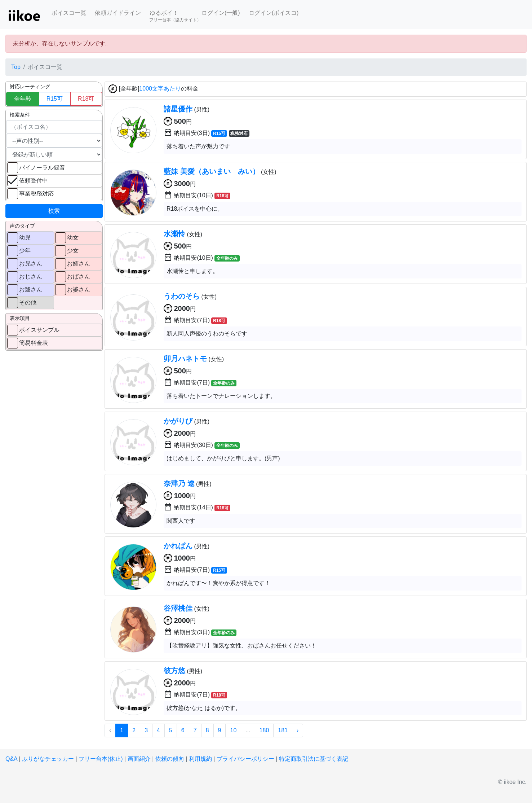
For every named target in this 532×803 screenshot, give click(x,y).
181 (283, 730)
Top (16, 67)
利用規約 (200, 759)
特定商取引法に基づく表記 (314, 759)
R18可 (86, 99)
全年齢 (23, 99)
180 (264, 730)
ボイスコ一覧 (69, 13)
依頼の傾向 (170, 759)
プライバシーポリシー (245, 759)
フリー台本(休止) (101, 759)
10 (233, 730)
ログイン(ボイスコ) (274, 13)
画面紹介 (139, 759)
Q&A (11, 759)
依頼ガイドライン (118, 13)
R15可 (55, 99)
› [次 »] (298, 730)
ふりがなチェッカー (48, 759)
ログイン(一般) (221, 13)
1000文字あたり (160, 89)
